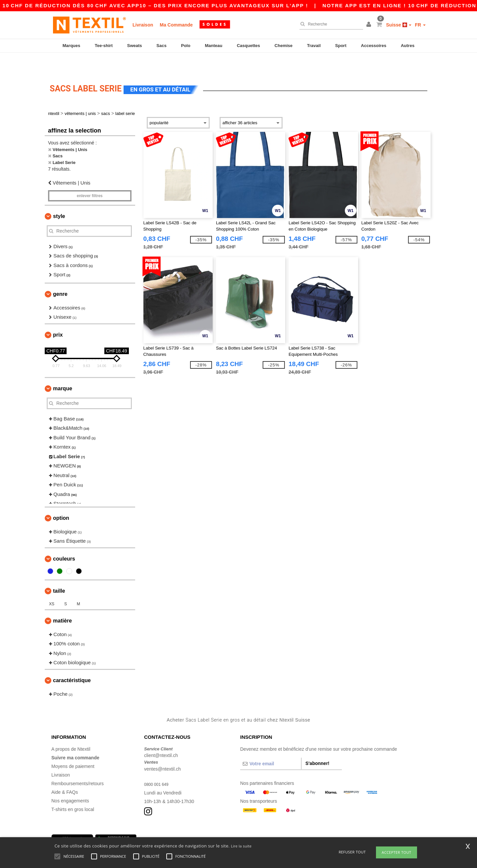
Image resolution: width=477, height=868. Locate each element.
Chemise (284, 46)
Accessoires (374, 46)
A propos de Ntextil (71, 731)
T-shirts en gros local (73, 791)
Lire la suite (241, 846)
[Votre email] (271, 745)
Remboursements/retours (78, 765)
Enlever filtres (90, 178)
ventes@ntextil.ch (162, 751)
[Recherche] (330, 24)
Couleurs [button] (64, 541)
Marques (71, 46)
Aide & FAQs (65, 774)
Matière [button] (62, 602)
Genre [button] (60, 276)
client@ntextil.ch (161, 737)
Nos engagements (70, 783)
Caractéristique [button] (72, 662)
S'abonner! (318, 745)
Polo (186, 46)
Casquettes (248, 46)
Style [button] (59, 198)
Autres (408, 46)
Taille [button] (59, 573)
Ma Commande (176, 25)
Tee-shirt (104, 46)
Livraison (143, 25)
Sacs (161, 46)
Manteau (213, 46)
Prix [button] (58, 317)
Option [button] (61, 500)
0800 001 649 (158, 766)
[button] (370, 25)
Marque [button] (63, 370)
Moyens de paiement (73, 748)
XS (52, 586)
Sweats (135, 46)
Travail (314, 46)
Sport (341, 46)
